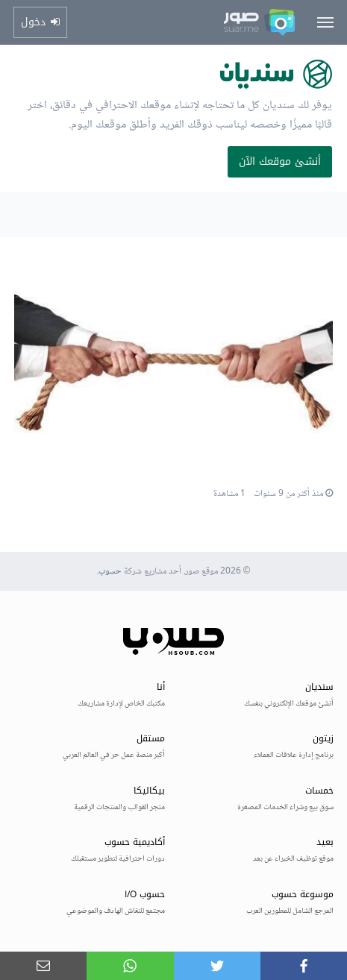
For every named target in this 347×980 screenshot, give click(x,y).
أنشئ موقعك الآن (280, 161)
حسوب (110, 572)
